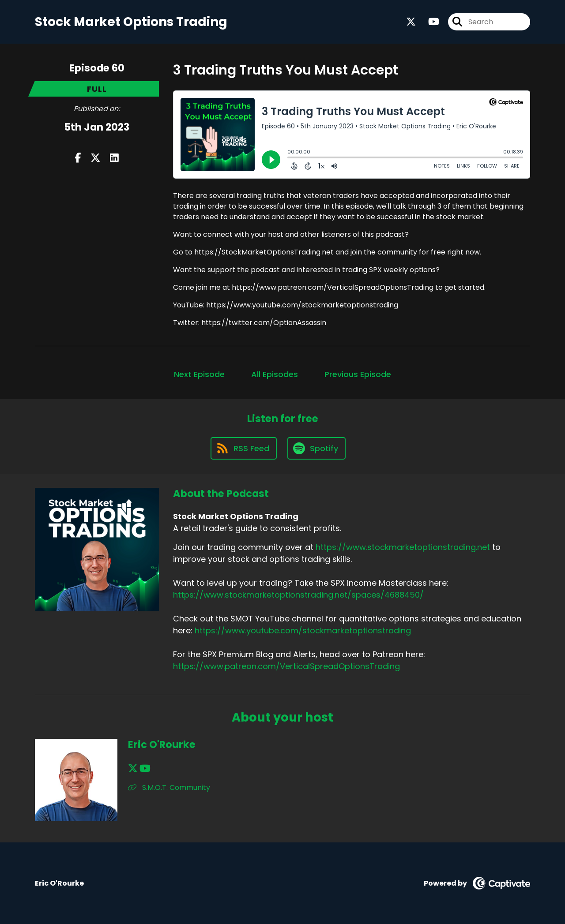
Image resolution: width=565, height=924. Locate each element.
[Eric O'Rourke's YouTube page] (145, 769)
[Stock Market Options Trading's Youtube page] (428, 22)
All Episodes (275, 374)
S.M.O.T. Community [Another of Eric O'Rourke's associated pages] (169, 787)
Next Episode (199, 374)
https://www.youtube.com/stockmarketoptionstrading (303, 630)
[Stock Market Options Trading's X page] (411, 22)
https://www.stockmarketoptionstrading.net (403, 547)
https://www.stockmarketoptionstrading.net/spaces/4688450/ (298, 595)
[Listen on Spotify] (316, 448)
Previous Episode (358, 374)
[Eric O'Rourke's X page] (133, 769)
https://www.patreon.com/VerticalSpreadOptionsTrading (286, 666)
